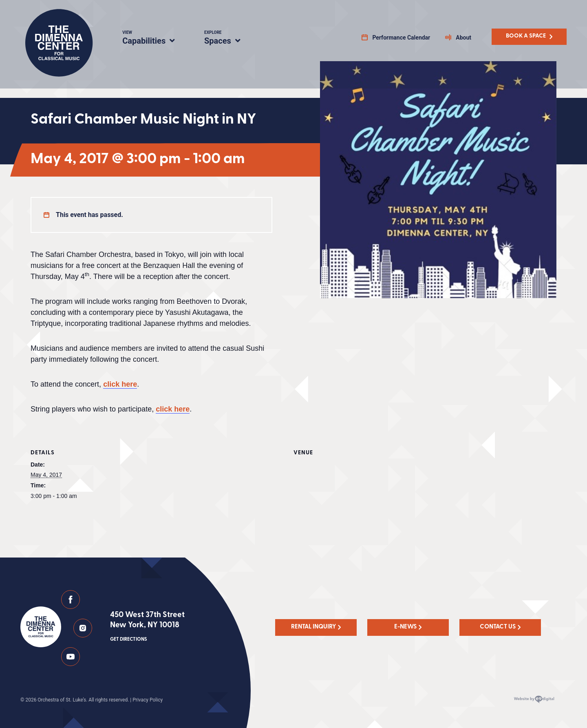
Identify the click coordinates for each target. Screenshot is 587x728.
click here (120, 384)
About (463, 38)
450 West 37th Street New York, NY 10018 (147, 627)
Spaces (231, 39)
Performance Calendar (401, 38)
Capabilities (153, 39)
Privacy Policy (148, 700)
